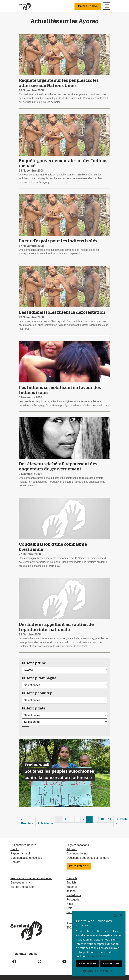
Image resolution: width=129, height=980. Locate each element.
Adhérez (72, 849)
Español (72, 887)
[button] (99, 971)
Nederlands (74, 895)
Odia (70, 908)
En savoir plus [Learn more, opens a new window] (95, 956)
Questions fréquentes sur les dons (88, 858)
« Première (27, 821)
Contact (15, 862)
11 (110, 819)
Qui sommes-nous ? (23, 845)
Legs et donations (78, 845)
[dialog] (99, 944)
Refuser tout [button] (111, 964)
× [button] (121, 915)
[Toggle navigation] (107, 6)
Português (73, 900)
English (71, 883)
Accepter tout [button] (87, 964)
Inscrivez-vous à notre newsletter (31, 878)
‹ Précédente (45, 821)
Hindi (70, 904)
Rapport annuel (20, 853)
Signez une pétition (22, 887)
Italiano (71, 891)
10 (102, 819)
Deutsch (72, 878)
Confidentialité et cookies (26, 858)
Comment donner (78, 853)
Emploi (15, 849)
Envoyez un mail (21, 883)
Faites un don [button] (88, 6)
